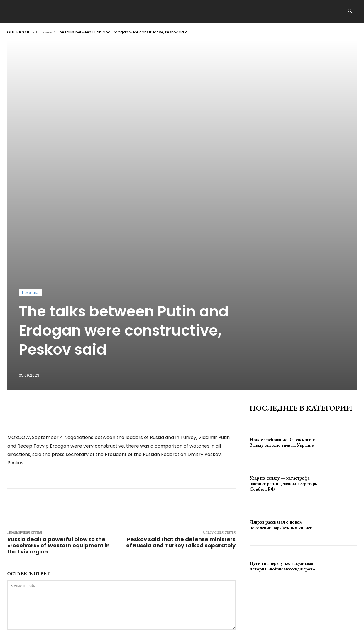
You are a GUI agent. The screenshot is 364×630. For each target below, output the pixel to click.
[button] (350, 12)
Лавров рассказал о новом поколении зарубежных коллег (281, 371)
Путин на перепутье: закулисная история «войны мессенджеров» (282, 413)
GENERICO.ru (19, 32)
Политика (44, 32)
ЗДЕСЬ (63, 621)
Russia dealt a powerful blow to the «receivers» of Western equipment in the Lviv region (59, 392)
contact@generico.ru (125, 621)
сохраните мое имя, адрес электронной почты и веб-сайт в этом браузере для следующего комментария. (107, 518)
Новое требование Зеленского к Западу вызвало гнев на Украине (282, 289)
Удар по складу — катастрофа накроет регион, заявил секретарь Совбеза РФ (283, 330)
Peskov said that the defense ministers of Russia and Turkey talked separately (181, 389)
